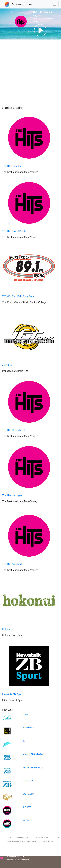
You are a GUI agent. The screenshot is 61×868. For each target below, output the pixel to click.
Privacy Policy (42, 838)
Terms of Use (48, 841)
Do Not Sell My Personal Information (34, 839)
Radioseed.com (21, 4)
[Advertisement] (31, 73)
